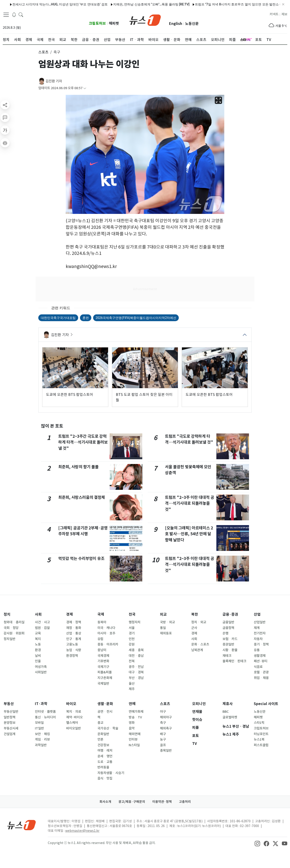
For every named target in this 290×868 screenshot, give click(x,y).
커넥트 (274, 14)
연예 (132, 704)
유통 (257, 650)
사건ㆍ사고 (42, 622)
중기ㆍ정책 (261, 644)
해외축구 (166, 728)
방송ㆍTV (135, 717)
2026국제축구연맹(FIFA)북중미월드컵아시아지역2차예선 (136, 318)
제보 (284, 14)
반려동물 (103, 767)
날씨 (38, 656)
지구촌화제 (105, 678)
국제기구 (103, 667)
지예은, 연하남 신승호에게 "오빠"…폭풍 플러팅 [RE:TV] (92, 4)
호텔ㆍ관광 (261, 672)
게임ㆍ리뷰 (42, 739)
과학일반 (41, 745)
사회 (38, 614)
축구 (163, 723)
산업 (257, 614)
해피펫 (114, 23)
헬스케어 (72, 723)
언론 (100, 739)
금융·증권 (230, 614)
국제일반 (103, 684)
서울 (132, 628)
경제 (70, 614)
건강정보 (103, 745)
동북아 (102, 622)
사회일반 (41, 672)
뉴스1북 (259, 739)
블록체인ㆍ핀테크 (234, 661)
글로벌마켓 (230, 717)
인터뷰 (133, 739)
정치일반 (10, 639)
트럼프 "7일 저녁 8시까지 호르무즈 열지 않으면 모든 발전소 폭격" (181, 4)
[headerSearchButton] (21, 14)
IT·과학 (41, 704)
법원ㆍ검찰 (42, 628)
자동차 (258, 639)
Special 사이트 (266, 704)
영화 (132, 723)
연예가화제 (136, 712)
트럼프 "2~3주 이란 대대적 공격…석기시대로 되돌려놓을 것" (190, 503)
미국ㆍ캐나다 (106, 628)
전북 (132, 661)
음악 (132, 728)
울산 (132, 684)
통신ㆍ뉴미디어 (45, 717)
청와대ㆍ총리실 (14, 622)
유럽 (100, 639)
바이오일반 (74, 728)
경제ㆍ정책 (74, 622)
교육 (38, 633)
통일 (163, 628)
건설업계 (10, 734)
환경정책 (72, 656)
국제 (101, 614)
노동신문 (192, 24)
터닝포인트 (261, 734)
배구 (163, 734)
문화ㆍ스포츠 (200, 644)
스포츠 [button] (43, 52)
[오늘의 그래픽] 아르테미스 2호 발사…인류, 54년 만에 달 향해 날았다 (189, 534)
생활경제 (260, 656)
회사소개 (105, 802)
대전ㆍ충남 (136, 656)
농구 (163, 739)
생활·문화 (105, 704)
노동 (38, 644)
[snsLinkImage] (257, 843)
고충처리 (185, 802)
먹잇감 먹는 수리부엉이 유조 (81, 558)
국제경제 (103, 656)
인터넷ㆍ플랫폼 (45, 712)
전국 (132, 614)
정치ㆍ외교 (199, 622)
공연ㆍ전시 (105, 712)
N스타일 (134, 745)
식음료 (258, 667)
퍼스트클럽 (261, 745)
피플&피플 (105, 672)
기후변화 (103, 661)
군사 (194, 628)
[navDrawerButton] (6, 15)
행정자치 (135, 622)
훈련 (86, 318)
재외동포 (166, 633)
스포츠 (165, 704)
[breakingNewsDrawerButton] (14, 14)
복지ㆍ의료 (74, 712)
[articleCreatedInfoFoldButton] (85, 88)
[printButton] (5, 143)
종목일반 (166, 751)
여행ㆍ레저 (105, 751)
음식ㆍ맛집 (105, 778)
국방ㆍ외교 (167, 622)
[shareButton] (5, 105)
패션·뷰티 (261, 661)
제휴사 (228, 704)
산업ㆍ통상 (74, 633)
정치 (7, 614)
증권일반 (228, 644)
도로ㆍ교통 (105, 762)
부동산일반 (11, 712)
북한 (195, 614)
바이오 (71, 704)
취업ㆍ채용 (261, 678)
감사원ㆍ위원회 (14, 633)
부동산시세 (11, 728)
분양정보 (10, 723)
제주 (132, 689)
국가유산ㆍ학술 (108, 728)
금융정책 (228, 628)
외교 (163, 614)
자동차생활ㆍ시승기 (111, 773)
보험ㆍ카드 (230, 639)
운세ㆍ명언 (105, 756)
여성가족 (41, 667)
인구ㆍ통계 (74, 639)
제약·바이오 (74, 717)
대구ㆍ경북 (136, 672)
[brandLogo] (145, 20)
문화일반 (103, 734)
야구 (163, 712)
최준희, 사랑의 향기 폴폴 (78, 467)
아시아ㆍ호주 (106, 633)
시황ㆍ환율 (230, 650)
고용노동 (72, 644)
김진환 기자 (54, 81)
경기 (132, 633)
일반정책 (10, 717)
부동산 (9, 704)
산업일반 (260, 622)
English (176, 24)
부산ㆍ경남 (136, 678)
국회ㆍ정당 (11, 628)
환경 (38, 650)
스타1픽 (259, 723)
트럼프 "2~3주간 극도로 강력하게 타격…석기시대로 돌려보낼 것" (83, 442)
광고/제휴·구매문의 (132, 802)
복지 (38, 639)
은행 (225, 633)
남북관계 (197, 650)
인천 (132, 639)
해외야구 (166, 717)
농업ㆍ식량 (74, 650)
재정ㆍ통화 (74, 628)
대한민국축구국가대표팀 (58, 318)
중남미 (102, 650)
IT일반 (39, 728)
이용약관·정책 (162, 802)
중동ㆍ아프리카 (108, 644)
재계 (257, 628)
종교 (100, 723)
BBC (226, 712)
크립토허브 (97, 23)
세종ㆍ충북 (136, 650)
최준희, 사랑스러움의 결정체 (82, 497)
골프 (163, 745)
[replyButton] (5, 117)
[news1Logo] (22, 825)
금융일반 (228, 622)
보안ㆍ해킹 (42, 734)
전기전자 (260, 633)
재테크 (227, 656)
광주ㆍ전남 (136, 667)
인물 (38, 661)
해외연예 (135, 734)
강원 (132, 644)
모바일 (39, 723)
